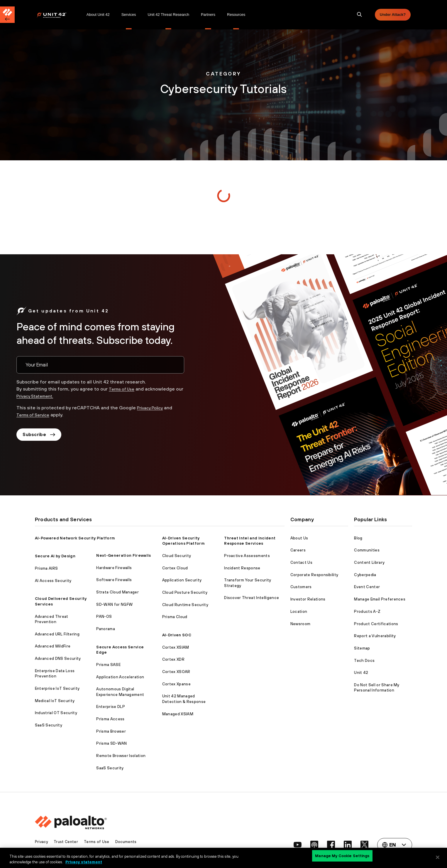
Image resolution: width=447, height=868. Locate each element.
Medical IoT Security (55, 701)
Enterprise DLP (110, 707)
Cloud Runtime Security (185, 605)
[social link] (294, 845)
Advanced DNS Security (58, 658)
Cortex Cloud (175, 568)
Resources (236, 15)
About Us (299, 538)
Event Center (367, 587)
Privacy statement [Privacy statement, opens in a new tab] (84, 862)
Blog (358, 538)
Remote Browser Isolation (121, 756)
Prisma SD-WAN (111, 743)
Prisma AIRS (46, 568)
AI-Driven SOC (177, 635)
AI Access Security (53, 581)
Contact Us (301, 562)
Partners (208, 15)
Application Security (182, 580)
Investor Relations (308, 599)
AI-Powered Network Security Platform (75, 538)
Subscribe (40, 435)
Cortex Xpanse (176, 684)
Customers (301, 587)
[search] (360, 15)
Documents (128, 842)
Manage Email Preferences (380, 599)
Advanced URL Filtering (57, 634)
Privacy (42, 842)
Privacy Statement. (46, 396)
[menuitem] (59, 15)
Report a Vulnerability (375, 636)
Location (299, 612)
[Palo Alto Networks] (56, 15)
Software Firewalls (114, 580)
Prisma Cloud (175, 617)
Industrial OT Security (56, 713)
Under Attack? (393, 15)
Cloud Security (177, 556)
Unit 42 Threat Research (168, 15)
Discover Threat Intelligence (252, 598)
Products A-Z (367, 612)
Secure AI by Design (55, 556)
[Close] (438, 857)
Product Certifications (376, 624)
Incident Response (242, 568)
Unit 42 (361, 673)
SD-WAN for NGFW (114, 604)
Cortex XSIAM (176, 647)
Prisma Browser (111, 731)
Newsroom (300, 624)
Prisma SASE (108, 665)
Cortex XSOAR (176, 672)
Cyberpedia (365, 575)
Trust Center (67, 842)
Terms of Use (124, 389)
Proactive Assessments (247, 556)
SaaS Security (49, 725)
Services (129, 15)
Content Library (369, 562)
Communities (367, 550)
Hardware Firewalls (114, 568)
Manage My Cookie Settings (342, 857)
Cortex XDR (173, 659)
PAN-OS (104, 616)
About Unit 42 (98, 15)
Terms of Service (35, 415)
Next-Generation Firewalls (123, 555)
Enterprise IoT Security (57, 688)
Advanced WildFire (53, 646)
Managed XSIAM (178, 714)
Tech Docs (364, 661)
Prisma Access (110, 719)
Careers (298, 550)
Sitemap (362, 648)
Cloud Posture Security (185, 592)
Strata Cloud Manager (117, 592)
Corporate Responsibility (314, 575)
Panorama (106, 629)
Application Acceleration (120, 677)
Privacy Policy (152, 408)
